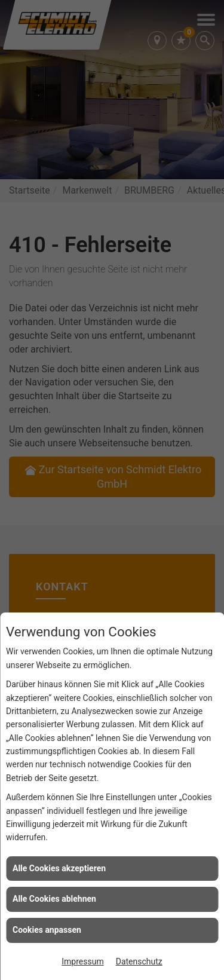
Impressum (82, 961)
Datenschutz (139, 961)
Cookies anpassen (47, 930)
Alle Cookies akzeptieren (59, 868)
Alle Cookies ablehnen (54, 899)
